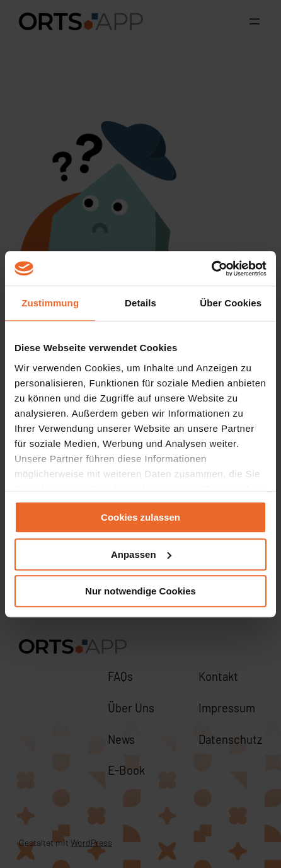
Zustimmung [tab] (50, 303)
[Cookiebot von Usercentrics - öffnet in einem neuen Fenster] (211, 269)
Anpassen (141, 554)
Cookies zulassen (140, 517)
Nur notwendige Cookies (140, 591)
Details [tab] (140, 303)
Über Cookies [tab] (231, 303)
